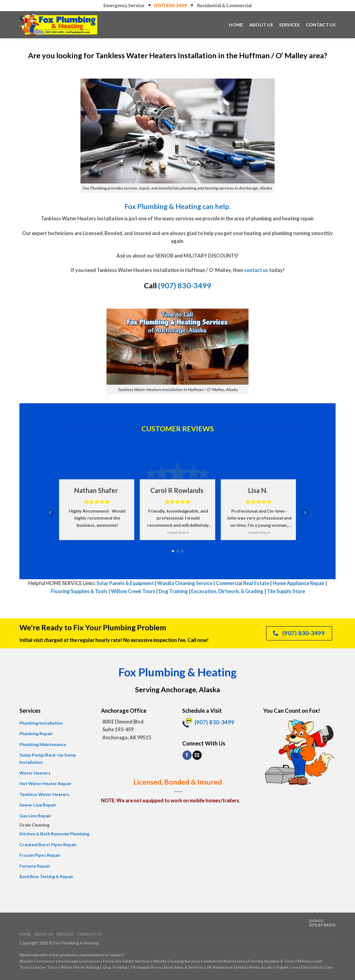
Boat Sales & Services (184, 967)
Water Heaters (35, 773)
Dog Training (173, 591)
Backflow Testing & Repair (46, 876)
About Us (261, 25)
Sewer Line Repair (38, 805)
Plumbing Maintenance (43, 744)
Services (289, 25)
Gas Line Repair (35, 816)
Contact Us (321, 25)
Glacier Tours (45, 967)
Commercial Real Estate (243, 583)
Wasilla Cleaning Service (185, 583)
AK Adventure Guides (226, 967)
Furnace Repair (35, 866)
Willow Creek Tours (133, 591)
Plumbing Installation (41, 723)
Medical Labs (261, 967)
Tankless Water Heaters (44, 794)
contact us (256, 270)
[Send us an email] (197, 755)
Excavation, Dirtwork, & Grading (227, 591)
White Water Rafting (80, 967)
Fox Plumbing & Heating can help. (177, 206)
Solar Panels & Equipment (125, 583)
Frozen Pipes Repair (40, 855)
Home (236, 25)
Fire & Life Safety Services (127, 961)
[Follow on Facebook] (187, 755)
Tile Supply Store (286, 591)
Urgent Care (287, 967)
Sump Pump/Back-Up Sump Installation (48, 758)
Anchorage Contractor (79, 961)
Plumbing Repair (36, 733)
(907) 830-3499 (171, 5)
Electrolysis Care (317, 967)
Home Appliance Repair (299, 583)
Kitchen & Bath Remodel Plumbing (54, 834)
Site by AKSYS (322, 925)
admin (316, 920)
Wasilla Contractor (37, 961)
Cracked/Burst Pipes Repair (48, 844)
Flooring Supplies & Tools (79, 591)
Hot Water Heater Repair (45, 783)
